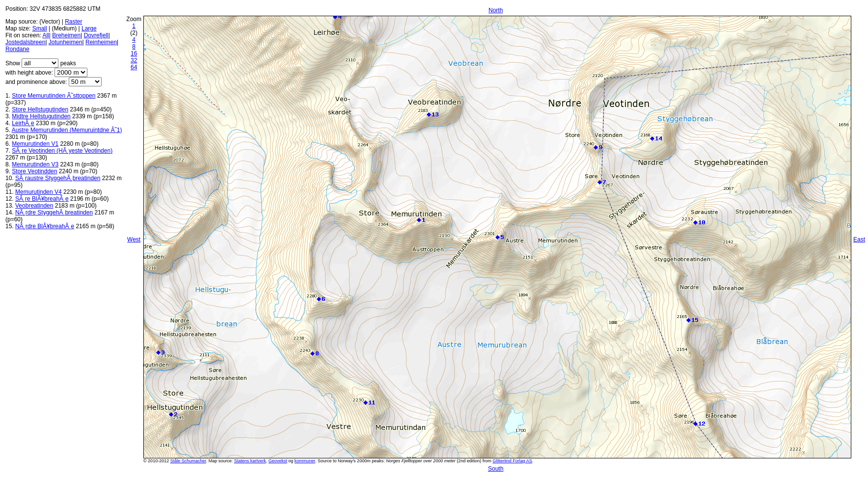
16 (134, 53)
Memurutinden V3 (35, 164)
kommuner (305, 461)
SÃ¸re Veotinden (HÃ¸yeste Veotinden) (62, 151)
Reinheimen (101, 42)
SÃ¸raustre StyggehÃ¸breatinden (58, 178)
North (496, 10)
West (134, 239)
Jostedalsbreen (25, 42)
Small (40, 28)
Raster (73, 22)
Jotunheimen (66, 42)
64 (134, 67)
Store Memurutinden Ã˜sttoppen (54, 96)
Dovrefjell (96, 35)
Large (89, 28)
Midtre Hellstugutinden (41, 116)
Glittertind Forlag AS (512, 461)
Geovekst (278, 461)
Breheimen (66, 35)
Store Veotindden (34, 171)
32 (134, 60)
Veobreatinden (34, 206)
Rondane (17, 49)
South (496, 469)
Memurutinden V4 (39, 192)
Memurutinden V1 (35, 144)
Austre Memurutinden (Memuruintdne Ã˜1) (67, 130)
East (859, 239)
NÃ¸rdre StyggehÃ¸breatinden (54, 213)
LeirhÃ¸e (23, 123)
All (45, 35)
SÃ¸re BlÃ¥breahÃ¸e (42, 199)
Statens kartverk (250, 461)
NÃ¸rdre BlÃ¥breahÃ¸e (45, 226)
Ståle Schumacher (188, 461)
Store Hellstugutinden (40, 109)
